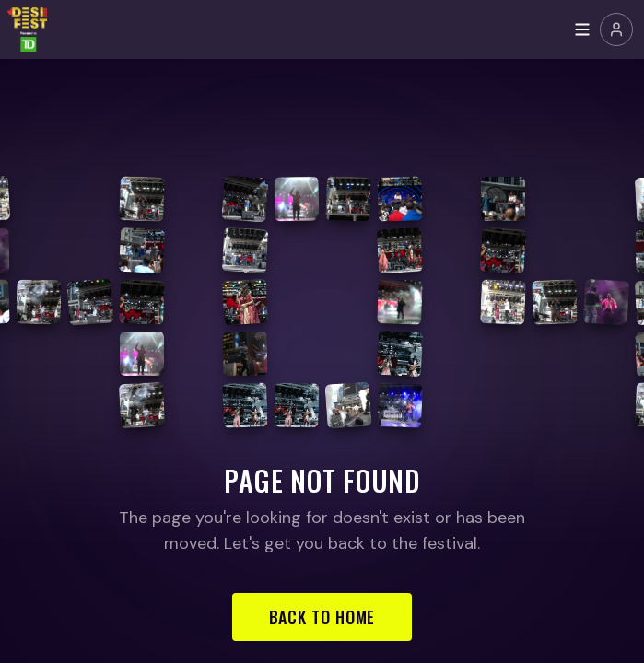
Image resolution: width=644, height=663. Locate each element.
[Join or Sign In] (616, 29)
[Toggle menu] (582, 29)
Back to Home (322, 617)
